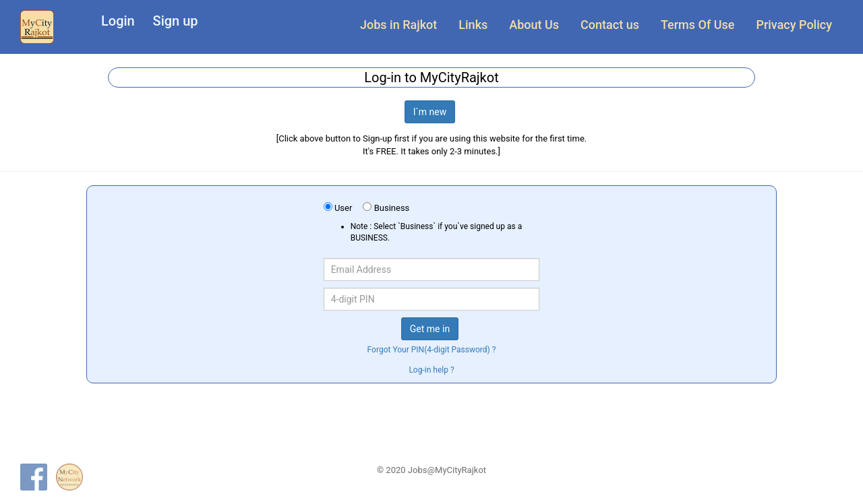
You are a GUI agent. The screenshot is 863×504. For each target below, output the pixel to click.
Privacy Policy (794, 25)
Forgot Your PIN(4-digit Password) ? (432, 350)
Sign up (176, 21)
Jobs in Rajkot (398, 25)
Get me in (430, 329)
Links (473, 25)
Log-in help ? (431, 370)
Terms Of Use (697, 25)
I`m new (430, 112)
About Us (534, 25)
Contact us (610, 25)
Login (118, 21)
